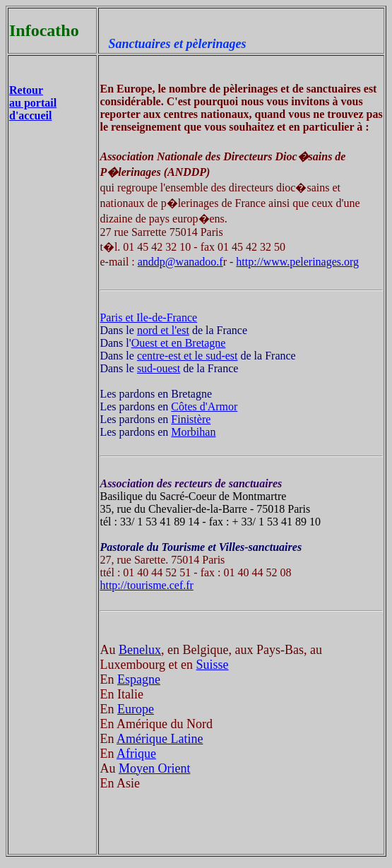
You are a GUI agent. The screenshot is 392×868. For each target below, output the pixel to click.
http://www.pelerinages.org (297, 262)
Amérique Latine (160, 739)
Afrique (136, 754)
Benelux (140, 650)
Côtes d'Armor (204, 406)
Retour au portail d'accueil (33, 103)
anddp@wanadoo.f (180, 262)
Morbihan (193, 432)
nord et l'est (163, 330)
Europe (136, 709)
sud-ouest (159, 368)
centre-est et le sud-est (188, 356)
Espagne (139, 679)
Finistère (191, 419)
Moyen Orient (154, 768)
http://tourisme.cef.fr (146, 585)
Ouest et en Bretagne (179, 343)
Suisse (213, 665)
